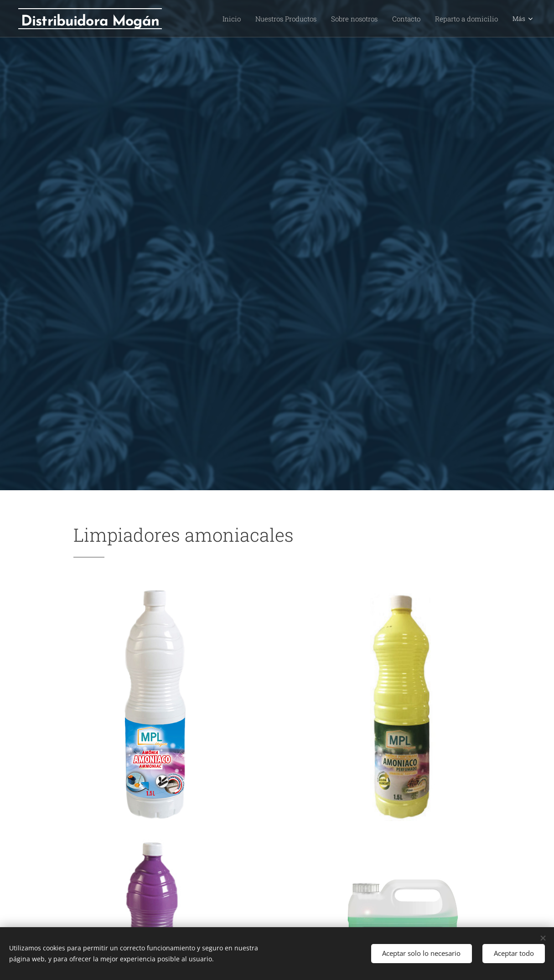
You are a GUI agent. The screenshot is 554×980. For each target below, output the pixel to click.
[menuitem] (246, 19)
